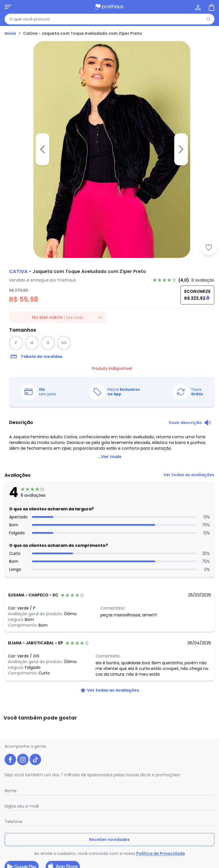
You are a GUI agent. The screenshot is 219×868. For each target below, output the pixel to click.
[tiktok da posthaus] (35, 728)
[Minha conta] (197, 7)
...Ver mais (109, 450)
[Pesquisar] (209, 19)
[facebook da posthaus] (10, 728)
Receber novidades (109, 808)
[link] (183, 280)
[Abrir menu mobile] (8, 7)
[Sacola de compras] (211, 7)
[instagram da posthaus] (23, 728)
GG (64, 343)
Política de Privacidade (161, 822)
